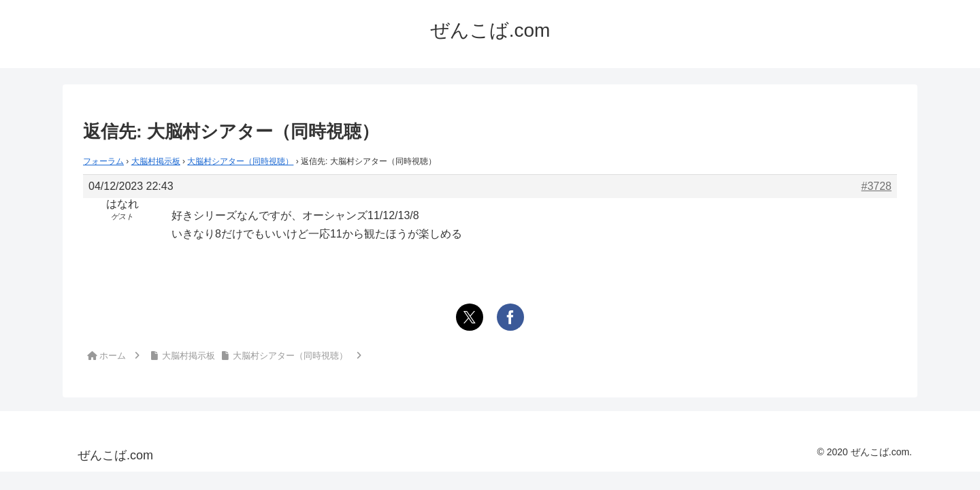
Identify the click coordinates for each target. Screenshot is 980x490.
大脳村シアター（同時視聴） (240, 161)
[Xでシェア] (470, 317)
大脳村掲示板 (156, 161)
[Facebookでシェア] (510, 317)
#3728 (877, 186)
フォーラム (103, 161)
